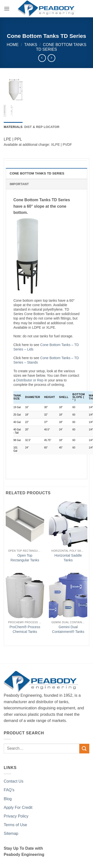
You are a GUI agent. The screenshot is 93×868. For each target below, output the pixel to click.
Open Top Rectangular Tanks (25, 558)
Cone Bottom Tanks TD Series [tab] (37, 173)
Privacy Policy (16, 816)
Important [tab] (19, 184)
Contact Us (14, 781)
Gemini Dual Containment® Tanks (68, 629)
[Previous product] (51, 58)
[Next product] (42, 58)
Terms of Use (15, 825)
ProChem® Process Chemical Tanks (25, 629)
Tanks (31, 45)
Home (13, 45)
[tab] (13, 127)
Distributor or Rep (30, 380)
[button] (7, 9)
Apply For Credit (18, 807)
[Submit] (84, 749)
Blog (8, 799)
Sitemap (11, 833)
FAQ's (9, 790)
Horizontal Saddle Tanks (68, 558)
